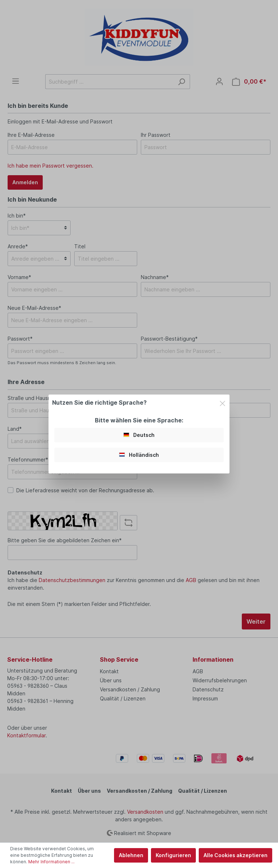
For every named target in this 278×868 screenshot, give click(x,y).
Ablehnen (131, 855)
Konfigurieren (173, 855)
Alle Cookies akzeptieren (235, 855)
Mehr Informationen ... (51, 862)
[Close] (222, 402)
